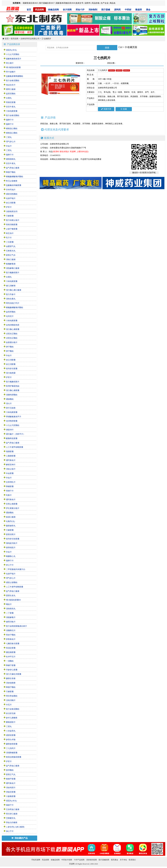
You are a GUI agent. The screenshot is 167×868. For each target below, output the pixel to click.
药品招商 (40, 10)
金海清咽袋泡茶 (13, 325)
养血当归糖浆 (12, 823)
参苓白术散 (11, 740)
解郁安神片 (11, 465)
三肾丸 (9, 137)
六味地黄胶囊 (12, 111)
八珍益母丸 (11, 731)
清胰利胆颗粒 (12, 395)
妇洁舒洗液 (11, 713)
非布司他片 (11, 190)
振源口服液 (11, 517)
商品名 (113, 3)
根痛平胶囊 (11, 779)
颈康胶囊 (10, 452)
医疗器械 (106, 10)
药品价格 (96, 3)
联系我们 (132, 860)
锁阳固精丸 (11, 159)
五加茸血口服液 (13, 809)
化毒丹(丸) (10, 521)
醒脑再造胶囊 (12, 438)
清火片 (9, 404)
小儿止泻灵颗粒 (13, 54)
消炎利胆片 (11, 788)
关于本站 (123, 860)
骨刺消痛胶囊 (12, 225)
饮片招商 (67, 10)
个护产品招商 (79, 860)
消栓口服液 (11, 259)
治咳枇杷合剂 (12, 211)
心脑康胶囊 (11, 456)
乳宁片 (9, 238)
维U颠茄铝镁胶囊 (13, 67)
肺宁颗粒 (10, 347)
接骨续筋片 (11, 548)
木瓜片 (9, 705)
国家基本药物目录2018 (65, 3)
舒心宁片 (10, 565)
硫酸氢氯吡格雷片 (14, 59)
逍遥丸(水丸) (11, 50)
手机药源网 (36, 860)
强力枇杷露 (11, 373)
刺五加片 (10, 233)
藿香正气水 (11, 255)
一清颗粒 (10, 661)
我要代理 (106, 109)
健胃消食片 (11, 622)
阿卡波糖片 (11, 72)
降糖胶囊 (10, 486)
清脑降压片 (11, 630)
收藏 (124, 109)
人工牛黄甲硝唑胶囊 (15, 447)
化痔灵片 (10, 316)
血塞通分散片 (12, 342)
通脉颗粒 (10, 399)
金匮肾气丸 (11, 246)
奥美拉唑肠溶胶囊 (14, 757)
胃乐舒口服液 (12, 814)
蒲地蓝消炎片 (12, 543)
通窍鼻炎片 (11, 460)
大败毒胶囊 (11, 796)
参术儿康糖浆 (12, 718)
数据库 (139, 10)
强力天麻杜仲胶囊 (14, 674)
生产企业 (105, 3)
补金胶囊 (10, 473)
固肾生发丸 (11, 596)
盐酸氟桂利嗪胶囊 (14, 185)
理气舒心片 (11, 142)
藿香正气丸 (11, 775)
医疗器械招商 (104, 860)
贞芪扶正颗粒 (12, 334)
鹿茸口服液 (11, 89)
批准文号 (80, 3)
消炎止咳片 (11, 469)
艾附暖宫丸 (11, 818)
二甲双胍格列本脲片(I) (16, 569)
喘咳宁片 (10, 805)
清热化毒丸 (11, 299)
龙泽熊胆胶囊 (12, 421)
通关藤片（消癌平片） (16, 434)
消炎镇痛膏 (11, 683)
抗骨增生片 (11, 482)
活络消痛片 (11, 700)
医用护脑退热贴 (13, 386)
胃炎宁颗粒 (11, 635)
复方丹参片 (11, 294)
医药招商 (15, 39)
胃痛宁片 (10, 491)
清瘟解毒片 (11, 617)
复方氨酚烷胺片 (13, 273)
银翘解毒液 (11, 264)
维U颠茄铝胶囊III (13, 600)
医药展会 (115, 860)
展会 (148, 10)
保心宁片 (10, 831)
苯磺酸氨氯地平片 (14, 417)
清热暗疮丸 (11, 609)
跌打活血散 (11, 408)
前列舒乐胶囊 (12, 369)
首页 (29, 10)
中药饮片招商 (67, 860)
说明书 (88, 3)
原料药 (117, 10)
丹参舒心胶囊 (12, 670)
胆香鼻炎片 (11, 639)
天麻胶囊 (10, 216)
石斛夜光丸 (11, 251)
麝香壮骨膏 (11, 678)
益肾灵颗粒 (11, 94)
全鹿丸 (9, 98)
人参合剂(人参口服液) (15, 827)
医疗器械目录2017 (47, 3)
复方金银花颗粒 (13, 81)
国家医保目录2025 (30, 3)
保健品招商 (53, 10)
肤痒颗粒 (10, 770)
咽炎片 (9, 604)
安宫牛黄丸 (11, 107)
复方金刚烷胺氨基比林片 (16, 626)
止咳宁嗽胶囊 (12, 229)
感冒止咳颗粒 (12, 582)
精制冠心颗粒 (12, 129)
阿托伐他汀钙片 (13, 303)
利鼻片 (9, 495)
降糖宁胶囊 (11, 665)
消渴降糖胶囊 (12, 753)
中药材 (128, 10)
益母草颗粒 (11, 312)
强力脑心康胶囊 (13, 329)
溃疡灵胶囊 (11, 792)
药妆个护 (80, 10)
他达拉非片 (11, 85)
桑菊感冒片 (11, 722)
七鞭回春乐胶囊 (13, 644)
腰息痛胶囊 (11, 652)
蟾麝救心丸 (11, 556)
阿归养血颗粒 (12, 696)
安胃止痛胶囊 (12, 504)
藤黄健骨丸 (11, 526)
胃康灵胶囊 (11, 102)
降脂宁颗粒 (11, 172)
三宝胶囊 (10, 242)
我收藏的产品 (19, 838)
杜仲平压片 (11, 657)
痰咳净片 (10, 430)
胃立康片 (10, 63)
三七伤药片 (11, 748)
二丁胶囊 (10, 613)
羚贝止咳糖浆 (12, 181)
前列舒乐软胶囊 (13, 539)
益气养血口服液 (13, 168)
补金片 (9, 146)
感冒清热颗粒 (12, 194)
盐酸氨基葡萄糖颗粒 (15, 76)
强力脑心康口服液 (14, 290)
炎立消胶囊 (11, 203)
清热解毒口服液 (13, 268)
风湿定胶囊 (11, 648)
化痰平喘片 (11, 198)
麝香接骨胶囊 (12, 744)
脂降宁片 (10, 120)
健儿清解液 (11, 286)
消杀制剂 (93, 10)
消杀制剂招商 (92, 860)
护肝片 (9, 207)
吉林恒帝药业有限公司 (30, 39)
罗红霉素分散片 (13, 508)
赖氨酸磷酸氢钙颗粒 (15, 177)
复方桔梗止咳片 (13, 220)
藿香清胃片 (11, 534)
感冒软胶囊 (11, 735)
